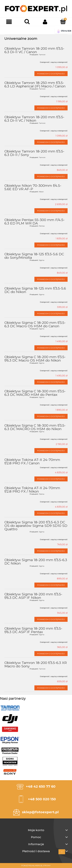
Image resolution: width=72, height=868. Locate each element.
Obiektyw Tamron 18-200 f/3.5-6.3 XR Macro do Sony (36, 664)
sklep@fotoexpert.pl (40, 812)
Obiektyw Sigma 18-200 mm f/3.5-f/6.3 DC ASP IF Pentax (33, 630)
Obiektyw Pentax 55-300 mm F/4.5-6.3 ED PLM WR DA (35, 222)
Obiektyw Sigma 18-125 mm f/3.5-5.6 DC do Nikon (35, 290)
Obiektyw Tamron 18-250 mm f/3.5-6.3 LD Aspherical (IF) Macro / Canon (35, 84)
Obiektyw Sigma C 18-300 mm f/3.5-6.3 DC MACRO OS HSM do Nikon (35, 427)
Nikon (41, 192)
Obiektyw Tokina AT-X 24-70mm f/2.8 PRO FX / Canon (32, 461)
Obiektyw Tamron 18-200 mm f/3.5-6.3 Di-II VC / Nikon (34, 119)
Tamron (42, 55)
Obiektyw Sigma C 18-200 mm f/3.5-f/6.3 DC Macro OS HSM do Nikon (35, 359)
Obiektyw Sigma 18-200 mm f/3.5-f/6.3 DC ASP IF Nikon (33, 596)
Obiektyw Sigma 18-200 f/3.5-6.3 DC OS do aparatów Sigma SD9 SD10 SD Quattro (36, 526)
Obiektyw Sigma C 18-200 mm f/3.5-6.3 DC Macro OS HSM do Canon (35, 324)
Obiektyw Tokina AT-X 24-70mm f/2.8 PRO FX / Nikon (32, 490)
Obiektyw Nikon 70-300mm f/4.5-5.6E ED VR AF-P (33, 187)
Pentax (42, 226)
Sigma (42, 260)
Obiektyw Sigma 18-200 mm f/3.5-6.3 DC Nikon (36, 562)
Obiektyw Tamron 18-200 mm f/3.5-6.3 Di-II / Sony (34, 153)
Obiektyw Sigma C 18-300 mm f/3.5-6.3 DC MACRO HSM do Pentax (35, 393)
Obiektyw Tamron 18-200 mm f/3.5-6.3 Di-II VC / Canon (34, 50)
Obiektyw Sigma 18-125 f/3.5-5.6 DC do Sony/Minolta (34, 256)
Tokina (42, 494)
